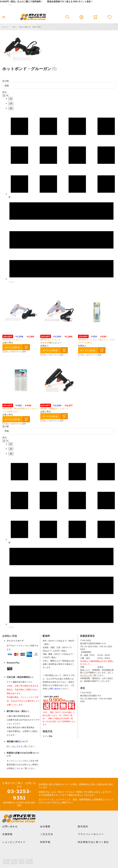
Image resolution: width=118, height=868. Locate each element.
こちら (18, 746)
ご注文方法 (47, 834)
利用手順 (45, 842)
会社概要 (45, 826)
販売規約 (83, 826)
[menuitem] (11, 99)
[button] (14, 351)
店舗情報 (7, 834)
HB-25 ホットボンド (12, 340)
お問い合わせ (10, 826)
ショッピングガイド (14, 842)
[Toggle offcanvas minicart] (95, 17)
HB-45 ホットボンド (50, 340)
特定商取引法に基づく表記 (93, 842)
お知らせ (86, 675)
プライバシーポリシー (91, 834)
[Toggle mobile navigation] (4, 17)
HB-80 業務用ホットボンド (54, 408)
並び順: (6, 81)
